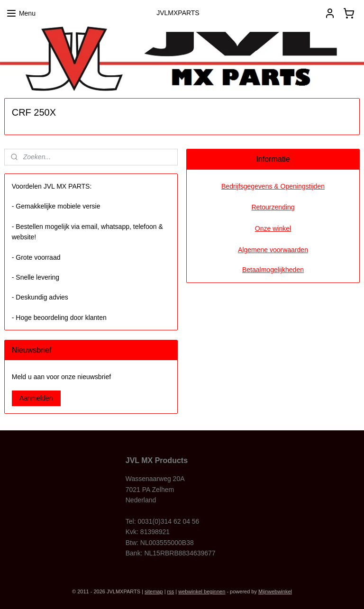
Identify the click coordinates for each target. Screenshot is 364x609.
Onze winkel (273, 228)
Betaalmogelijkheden (273, 270)
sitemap (154, 591)
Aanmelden (36, 398)
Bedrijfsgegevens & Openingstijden (273, 186)
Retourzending (273, 207)
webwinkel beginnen (202, 591)
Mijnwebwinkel (275, 591)
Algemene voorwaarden (273, 250)
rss (171, 591)
